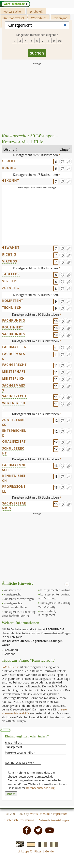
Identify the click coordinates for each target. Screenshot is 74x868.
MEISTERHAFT (14, 372)
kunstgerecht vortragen (19, 599)
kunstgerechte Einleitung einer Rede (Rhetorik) (19, 614)
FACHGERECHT (14, 365)
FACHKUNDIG (14, 320)
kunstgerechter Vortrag (55, 590)
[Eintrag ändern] (69, 161)
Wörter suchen (13, 12)
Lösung (9, 149)
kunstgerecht (12, 590)
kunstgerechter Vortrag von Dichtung (54, 596)
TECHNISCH (12, 308)
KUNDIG (9, 168)
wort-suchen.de (40, 814)
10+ (60, 41)
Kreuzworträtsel (14, 18)
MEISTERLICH (13, 378)
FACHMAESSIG (14, 347)
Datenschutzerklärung (41, 788)
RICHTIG (9, 254)
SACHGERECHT (14, 396)
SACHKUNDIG (14, 334)
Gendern (51, 851)
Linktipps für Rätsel (30, 851)
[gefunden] (62, 161)
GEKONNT (11, 181)
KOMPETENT (13, 301)
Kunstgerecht (12, 594)
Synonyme (61, 18)
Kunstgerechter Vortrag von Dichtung (55, 605)
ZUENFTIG (11, 288)
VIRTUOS (10, 261)
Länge (64, 149)
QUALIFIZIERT (14, 441)
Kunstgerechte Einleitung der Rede (14, 605)
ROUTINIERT (13, 327)
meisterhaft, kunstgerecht (47, 613)
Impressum (60, 814)
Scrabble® (36, 12)
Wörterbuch (39, 18)
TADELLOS (11, 274)
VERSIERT (10, 281)
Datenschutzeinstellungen (54, 820)
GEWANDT (11, 248)
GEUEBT (9, 161)
